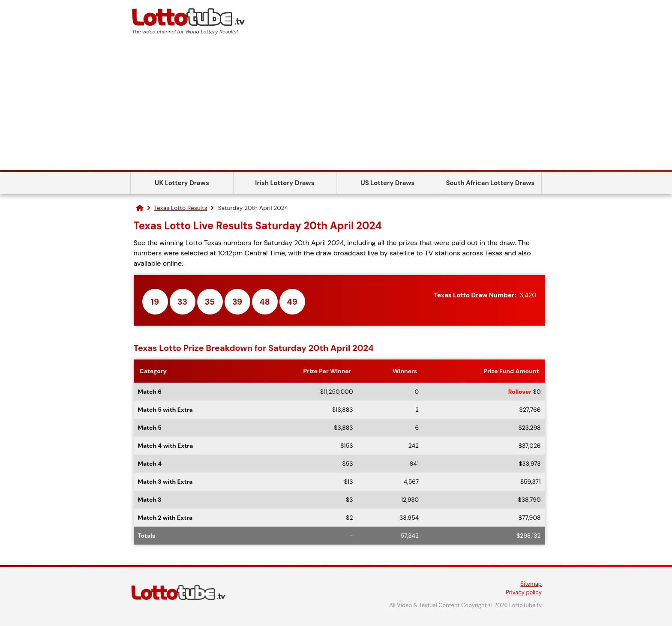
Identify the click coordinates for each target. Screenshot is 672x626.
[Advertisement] (336, 106)
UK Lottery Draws (182, 183)
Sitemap (531, 584)
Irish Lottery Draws (285, 183)
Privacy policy (524, 592)
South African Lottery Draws (490, 183)
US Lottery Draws (387, 183)
